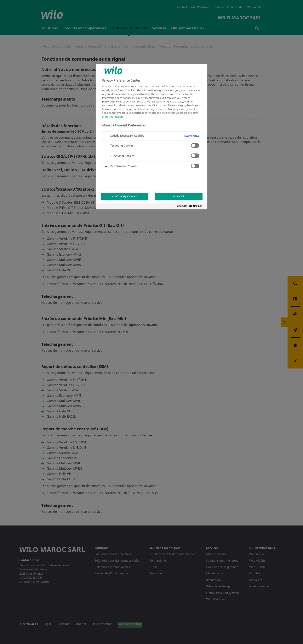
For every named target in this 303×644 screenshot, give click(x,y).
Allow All (179, 197)
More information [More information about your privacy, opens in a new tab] (112, 117)
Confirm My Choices (125, 197)
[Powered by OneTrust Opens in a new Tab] (191, 207)
